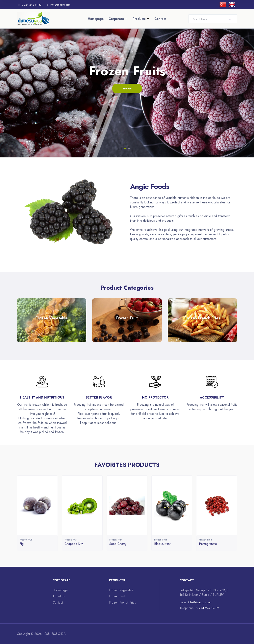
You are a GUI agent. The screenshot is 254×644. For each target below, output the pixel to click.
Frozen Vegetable (121, 590)
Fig (22, 544)
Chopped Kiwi (74, 544)
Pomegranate (208, 544)
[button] (125, 149)
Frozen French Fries (123, 602)
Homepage (96, 19)
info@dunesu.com (59, 5)
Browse (127, 89)
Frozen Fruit (26, 540)
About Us (59, 596)
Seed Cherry (118, 544)
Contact (160, 19)
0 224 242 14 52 (29, 5)
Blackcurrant (162, 544)
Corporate (116, 19)
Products (139, 19)
